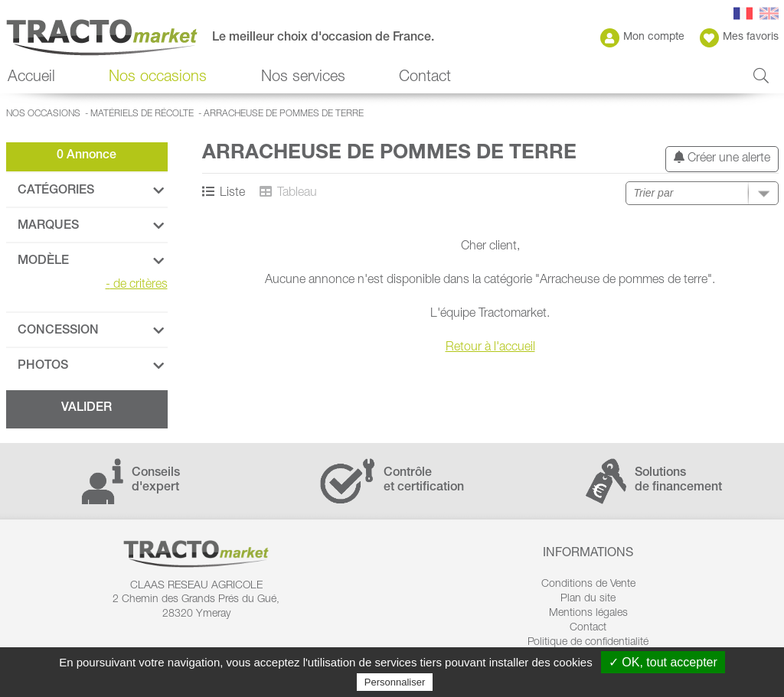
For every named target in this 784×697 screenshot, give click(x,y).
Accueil (31, 78)
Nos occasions (158, 78)
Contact (425, 78)
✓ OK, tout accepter (663, 662)
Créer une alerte (722, 158)
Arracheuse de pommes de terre (284, 114)
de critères (137, 285)
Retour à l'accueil (490, 348)
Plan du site (588, 599)
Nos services (303, 78)
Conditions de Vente (588, 585)
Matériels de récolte (142, 114)
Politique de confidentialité (588, 643)
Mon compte (642, 38)
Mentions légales (588, 614)
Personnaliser (395, 682)
